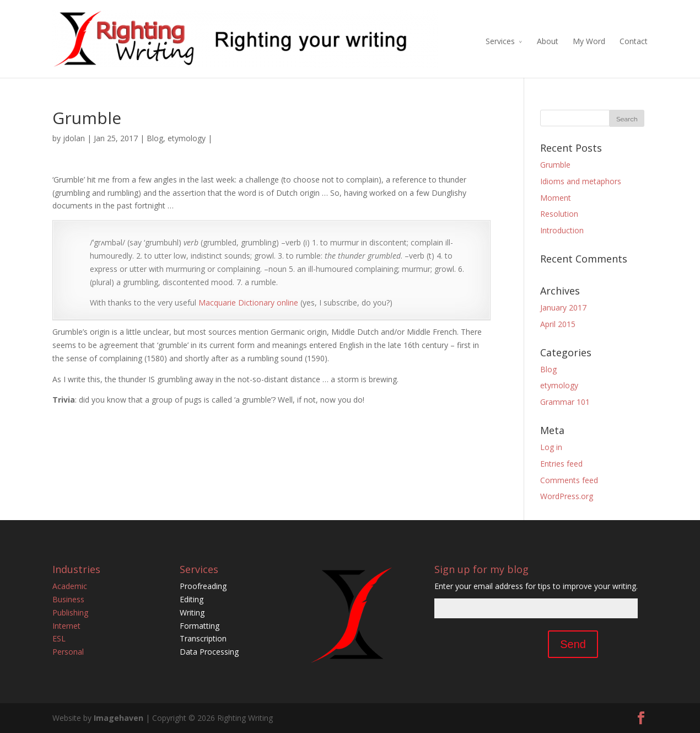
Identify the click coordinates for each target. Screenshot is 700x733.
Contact (634, 41)
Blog (155, 138)
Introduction (562, 230)
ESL (59, 638)
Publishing (70, 612)
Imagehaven (119, 718)
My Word (589, 41)
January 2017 (563, 307)
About (548, 41)
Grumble (555, 165)
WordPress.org (567, 496)
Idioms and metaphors (581, 181)
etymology (187, 138)
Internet (66, 626)
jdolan (74, 138)
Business (68, 599)
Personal (68, 652)
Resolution (559, 214)
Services (500, 41)
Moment (556, 198)
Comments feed (569, 480)
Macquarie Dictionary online (248, 303)
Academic (70, 586)
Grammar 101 (565, 402)
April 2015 (558, 324)
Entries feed (561, 464)
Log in (551, 447)
